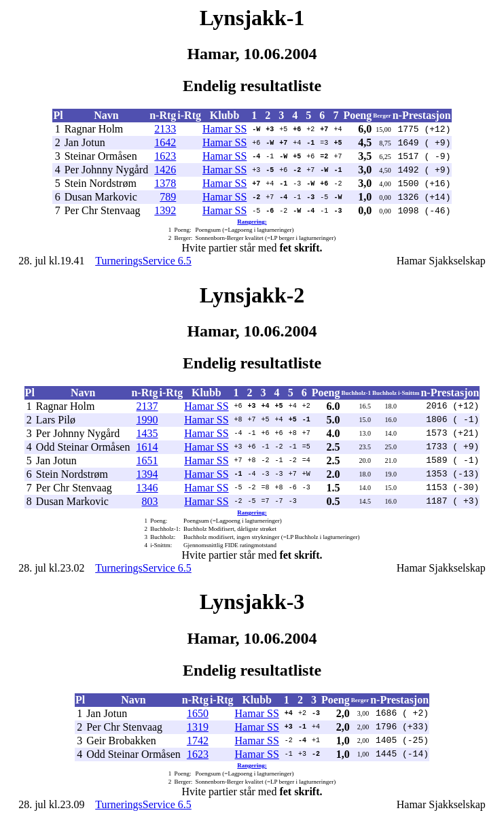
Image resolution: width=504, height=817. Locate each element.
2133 (165, 129)
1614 (147, 447)
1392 (165, 210)
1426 (165, 170)
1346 (147, 488)
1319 (198, 727)
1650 (198, 713)
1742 (198, 741)
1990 (147, 420)
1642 (165, 142)
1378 (165, 183)
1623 (165, 156)
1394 (147, 474)
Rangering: (252, 222)
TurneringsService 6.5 (143, 261)
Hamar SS (224, 129)
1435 (147, 433)
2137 (147, 406)
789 (168, 197)
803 (150, 501)
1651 (147, 460)
